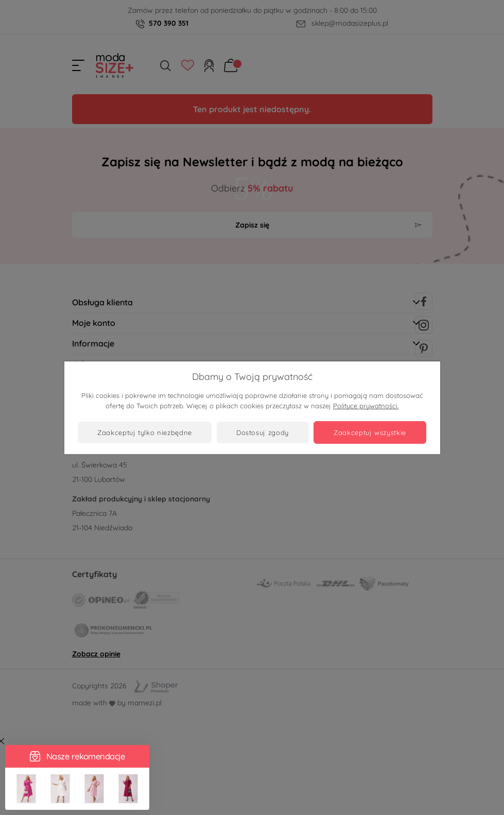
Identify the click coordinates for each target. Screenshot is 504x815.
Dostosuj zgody (263, 432)
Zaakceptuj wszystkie (370, 432)
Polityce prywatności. (366, 406)
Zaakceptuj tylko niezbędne (145, 432)
